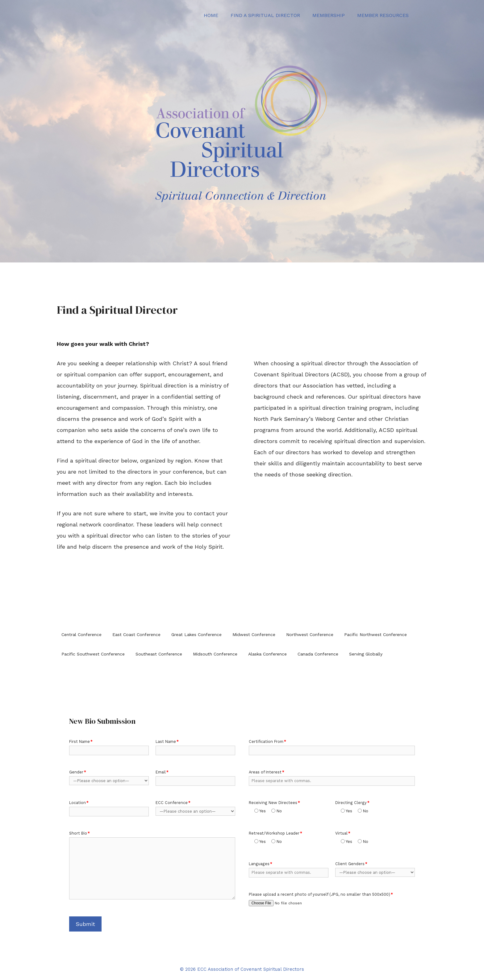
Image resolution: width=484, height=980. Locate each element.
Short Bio (79, 833)
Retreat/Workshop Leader (275, 833)
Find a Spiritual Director (265, 15)
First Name (81, 741)
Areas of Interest (267, 772)
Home (211, 15)
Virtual (343, 833)
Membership (329, 15)
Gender (78, 772)
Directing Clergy (352, 803)
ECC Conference (173, 803)
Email (162, 772)
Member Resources (383, 15)
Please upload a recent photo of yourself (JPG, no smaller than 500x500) (321, 894)
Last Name (167, 741)
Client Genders (351, 864)
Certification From (267, 741)
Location (79, 803)
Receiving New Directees (274, 803)
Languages (261, 864)
